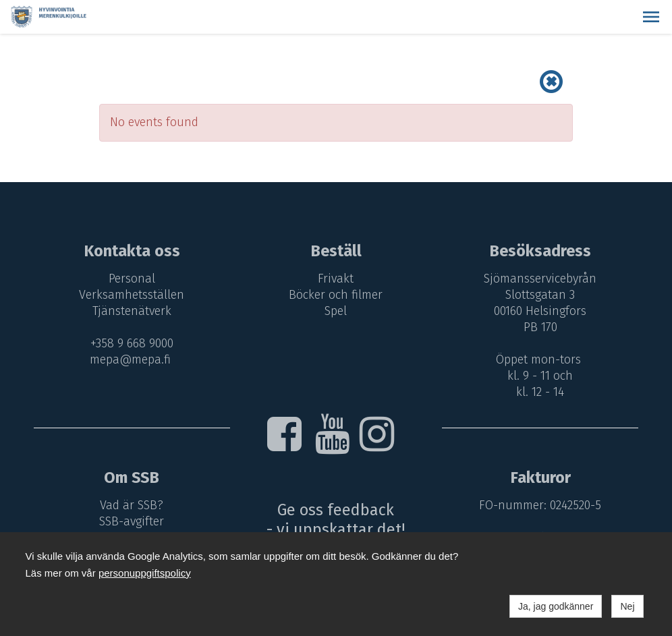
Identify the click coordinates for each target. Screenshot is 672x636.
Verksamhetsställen (132, 295)
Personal (132, 279)
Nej (627, 606)
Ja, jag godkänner (556, 606)
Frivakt (336, 279)
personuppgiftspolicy (145, 573)
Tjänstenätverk (132, 311)
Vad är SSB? (132, 505)
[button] (651, 17)
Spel (336, 311)
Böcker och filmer (336, 295)
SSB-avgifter (132, 521)
